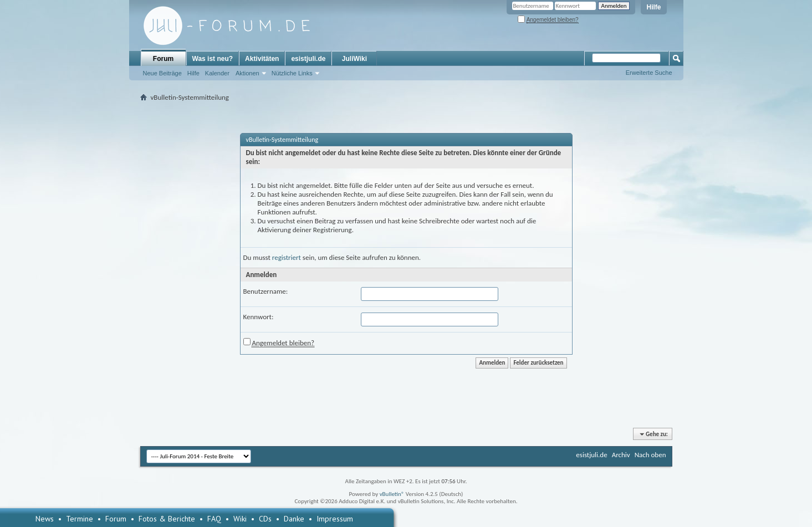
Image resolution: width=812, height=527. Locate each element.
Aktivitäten (262, 59)
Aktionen (247, 73)
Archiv (621, 455)
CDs (265, 519)
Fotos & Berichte (167, 519)
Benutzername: (266, 291)
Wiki (240, 519)
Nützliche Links (292, 73)
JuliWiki (354, 59)
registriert (287, 257)
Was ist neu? (213, 59)
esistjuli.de (308, 59)
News (45, 519)
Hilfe (653, 7)
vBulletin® (392, 494)
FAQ (214, 519)
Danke (294, 519)
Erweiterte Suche (649, 73)
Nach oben (650, 455)
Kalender (217, 73)
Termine (80, 519)
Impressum (335, 519)
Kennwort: (259, 317)
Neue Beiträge (162, 73)
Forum (163, 59)
